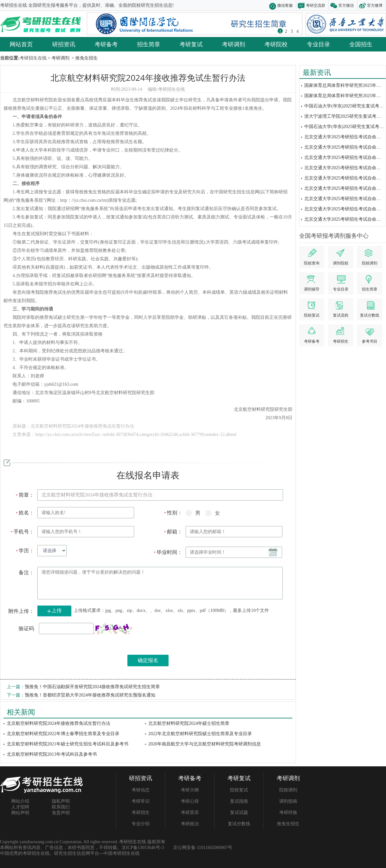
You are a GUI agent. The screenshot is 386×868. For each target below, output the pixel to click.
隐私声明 (61, 801)
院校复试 (239, 790)
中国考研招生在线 (122, 853)
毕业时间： (168, 552)
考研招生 (141, 813)
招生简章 (149, 44)
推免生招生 (288, 824)
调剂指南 (288, 801)
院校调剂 (288, 790)
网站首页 (21, 44)
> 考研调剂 (58, 58)
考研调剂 (234, 44)
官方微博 (375, 5)
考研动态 (141, 790)
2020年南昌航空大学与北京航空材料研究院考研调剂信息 (205, 744)
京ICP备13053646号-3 (143, 848)
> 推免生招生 (84, 58)
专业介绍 (141, 824)
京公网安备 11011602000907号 (203, 848)
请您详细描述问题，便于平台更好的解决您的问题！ (160, 583)
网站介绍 (20, 801)
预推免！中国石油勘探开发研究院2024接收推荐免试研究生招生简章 (92, 687)
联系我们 (61, 807)
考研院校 (276, 44)
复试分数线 (239, 824)
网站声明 (20, 813)
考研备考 (106, 44)
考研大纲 (190, 790)
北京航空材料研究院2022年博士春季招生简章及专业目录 (63, 734)
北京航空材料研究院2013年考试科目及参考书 (52, 754)
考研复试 (191, 44)
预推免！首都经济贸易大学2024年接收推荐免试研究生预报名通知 (90, 695)
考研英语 (190, 813)
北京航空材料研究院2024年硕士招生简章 (189, 723)
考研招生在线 (171, 89)
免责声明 (61, 813)
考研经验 (288, 813)
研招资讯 (64, 44)
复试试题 (239, 813)
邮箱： (173, 532)
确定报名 (148, 660)
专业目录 (318, 44)
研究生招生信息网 (72, 853)
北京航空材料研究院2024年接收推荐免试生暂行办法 (148, 78)
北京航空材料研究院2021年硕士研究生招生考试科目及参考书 (68, 744)
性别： (173, 513)
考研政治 (190, 824)
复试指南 (239, 801)
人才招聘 (20, 807)
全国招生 (361, 44)
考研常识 (141, 801)
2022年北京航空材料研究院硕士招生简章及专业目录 (200, 734)
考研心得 (190, 801)
